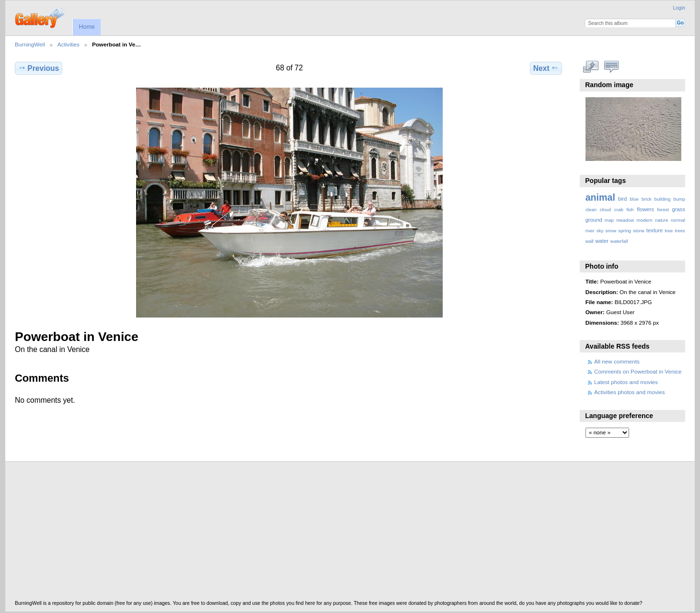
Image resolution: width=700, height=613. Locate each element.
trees (680, 231)
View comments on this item (611, 67)
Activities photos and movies (629, 392)
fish (630, 210)
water (602, 241)
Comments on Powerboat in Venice (638, 371)
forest (663, 210)
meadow (625, 220)
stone (639, 231)
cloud (605, 210)
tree (669, 231)
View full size (591, 67)
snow (611, 231)
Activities (69, 44)
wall (590, 241)
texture (654, 230)
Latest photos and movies (626, 382)
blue (635, 199)
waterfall (619, 241)
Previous (39, 68)
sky (600, 231)
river (590, 231)
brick (647, 199)
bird (623, 199)
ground (594, 220)
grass (679, 209)
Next (546, 68)
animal (600, 197)
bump (679, 199)
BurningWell (30, 44)
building (663, 199)
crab (619, 210)
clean (591, 210)
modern (644, 220)
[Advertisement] (302, 534)
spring (625, 231)
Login (679, 8)
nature (662, 220)
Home (86, 27)
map (609, 220)
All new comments (617, 361)
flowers (645, 209)
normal (678, 220)
